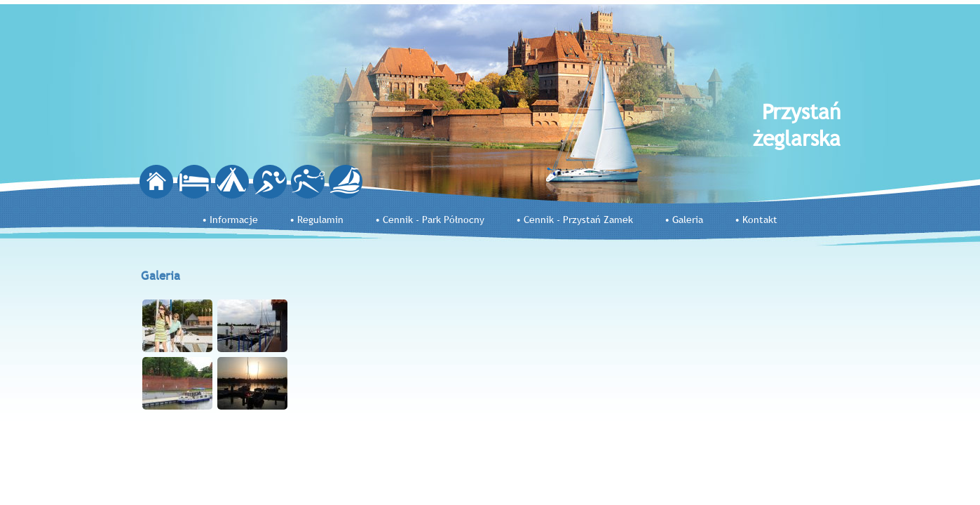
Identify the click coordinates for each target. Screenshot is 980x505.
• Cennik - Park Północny (430, 220)
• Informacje (230, 220)
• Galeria (684, 220)
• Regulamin (317, 220)
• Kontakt (756, 220)
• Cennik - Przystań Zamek (574, 220)
